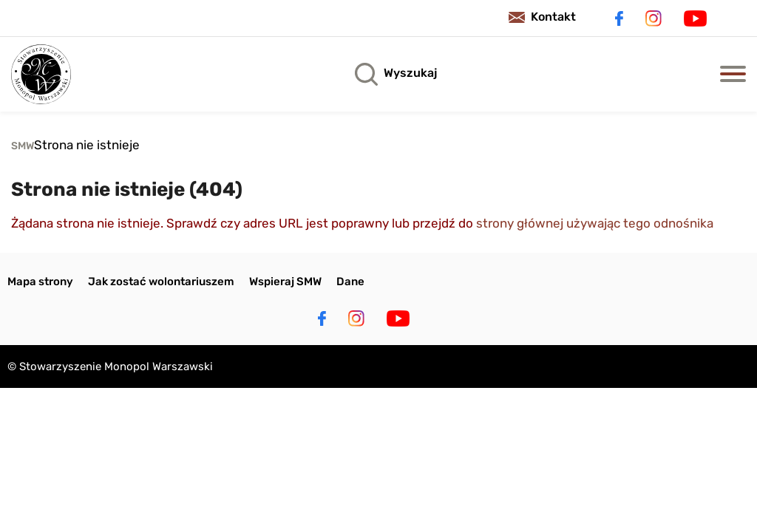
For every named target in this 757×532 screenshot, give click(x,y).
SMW (23, 146)
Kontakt (553, 17)
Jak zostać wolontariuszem (161, 282)
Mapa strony (40, 282)
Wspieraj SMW (285, 282)
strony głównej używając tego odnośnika (595, 223)
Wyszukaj (410, 73)
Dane (350, 282)
